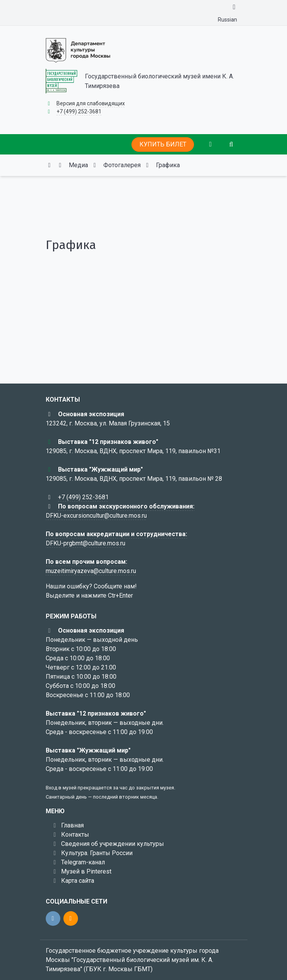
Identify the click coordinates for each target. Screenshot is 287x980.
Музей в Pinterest (86, 871)
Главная (72, 825)
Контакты (75, 835)
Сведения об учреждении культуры (113, 844)
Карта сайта (78, 881)
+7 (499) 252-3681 (79, 111)
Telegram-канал (83, 862)
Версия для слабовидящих (91, 103)
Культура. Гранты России (97, 853)
